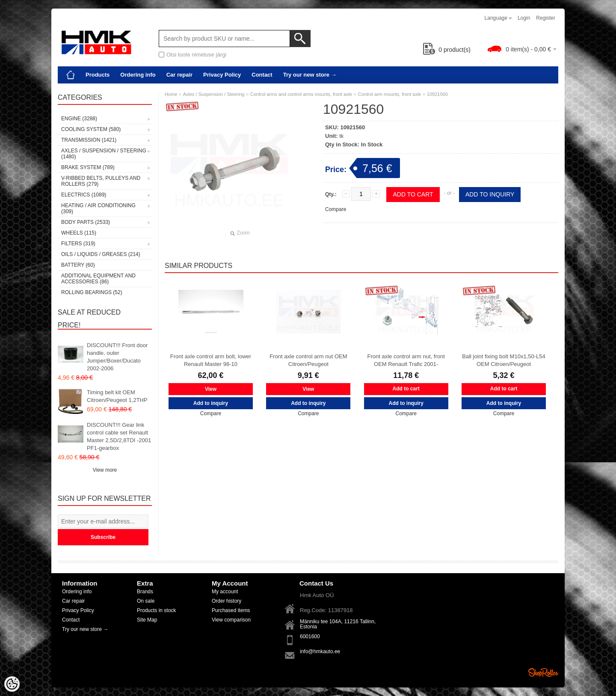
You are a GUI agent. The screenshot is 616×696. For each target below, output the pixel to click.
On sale (146, 601)
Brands (145, 592)
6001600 (310, 637)
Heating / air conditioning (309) (98, 208)
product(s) (447, 50)
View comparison (231, 620)
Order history (227, 601)
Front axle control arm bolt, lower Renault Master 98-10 (211, 360)
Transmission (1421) (89, 140)
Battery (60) (78, 265)
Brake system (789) (88, 167)
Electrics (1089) (84, 195)
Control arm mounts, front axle (390, 94)
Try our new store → (310, 75)
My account (225, 592)
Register (546, 18)
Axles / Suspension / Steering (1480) (104, 154)
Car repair (179, 75)
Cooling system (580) (91, 129)
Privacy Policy (222, 75)
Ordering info (138, 75)
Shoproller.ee (543, 672)
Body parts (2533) (86, 222)
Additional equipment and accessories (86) (98, 279)
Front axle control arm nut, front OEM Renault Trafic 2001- (406, 360)
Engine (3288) (79, 119)
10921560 (437, 94)
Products (98, 75)
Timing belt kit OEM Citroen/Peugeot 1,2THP (117, 396)
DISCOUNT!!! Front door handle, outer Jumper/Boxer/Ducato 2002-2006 (117, 357)
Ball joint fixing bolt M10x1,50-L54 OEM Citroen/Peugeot (503, 360)
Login (524, 18)
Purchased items (231, 610)
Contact (262, 75)
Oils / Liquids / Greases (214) (101, 254)
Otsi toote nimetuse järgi (196, 55)
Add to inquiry (490, 194)
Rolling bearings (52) (92, 292)
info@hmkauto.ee (320, 651)
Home (171, 94)
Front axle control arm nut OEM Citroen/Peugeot (308, 360)
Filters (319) (78, 244)
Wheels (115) (79, 233)
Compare (336, 209)
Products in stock (156, 610)
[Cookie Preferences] (12, 684)
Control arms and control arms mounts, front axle (301, 94)
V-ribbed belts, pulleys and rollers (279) (101, 181)
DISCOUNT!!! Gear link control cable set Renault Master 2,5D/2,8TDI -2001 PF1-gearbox (119, 436)
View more (105, 470)
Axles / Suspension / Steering (214, 94)
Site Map (147, 620)
